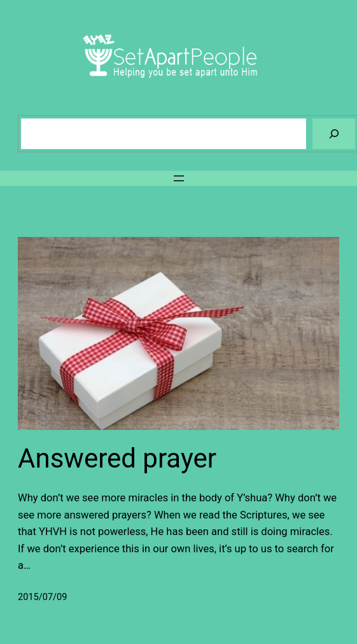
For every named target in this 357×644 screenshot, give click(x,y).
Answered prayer (117, 458)
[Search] (334, 133)
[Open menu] (179, 178)
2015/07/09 (42, 597)
